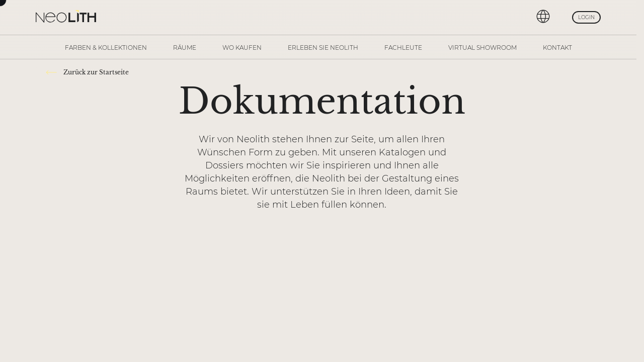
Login (586, 17)
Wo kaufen (242, 48)
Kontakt (557, 48)
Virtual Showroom (482, 48)
